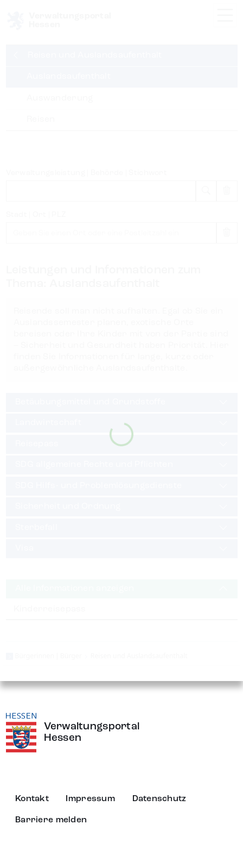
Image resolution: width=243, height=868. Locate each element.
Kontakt (32, 799)
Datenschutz (159, 799)
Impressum (90, 799)
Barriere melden (51, 820)
